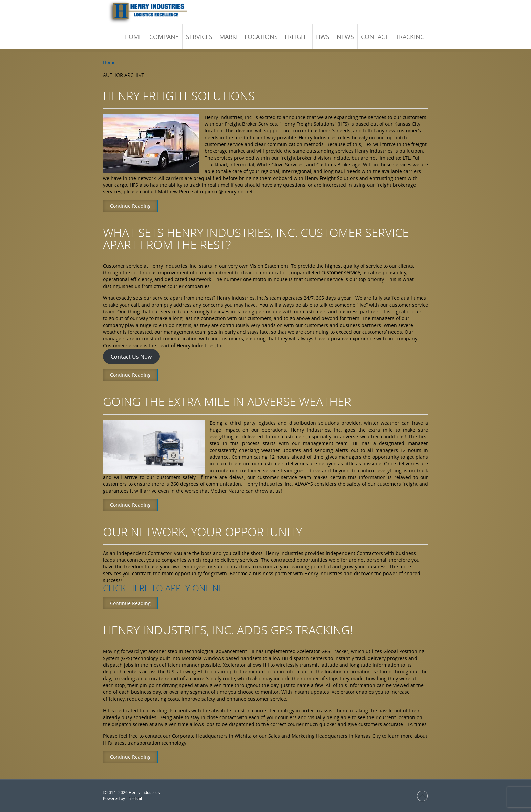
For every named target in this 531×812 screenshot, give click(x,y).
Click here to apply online (163, 588)
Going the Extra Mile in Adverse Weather (227, 402)
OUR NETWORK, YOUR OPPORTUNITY (203, 532)
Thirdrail (134, 799)
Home (109, 62)
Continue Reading (130, 206)
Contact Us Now (131, 357)
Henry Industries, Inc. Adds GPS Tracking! (228, 630)
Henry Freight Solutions (179, 96)
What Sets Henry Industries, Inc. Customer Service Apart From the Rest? (256, 238)
